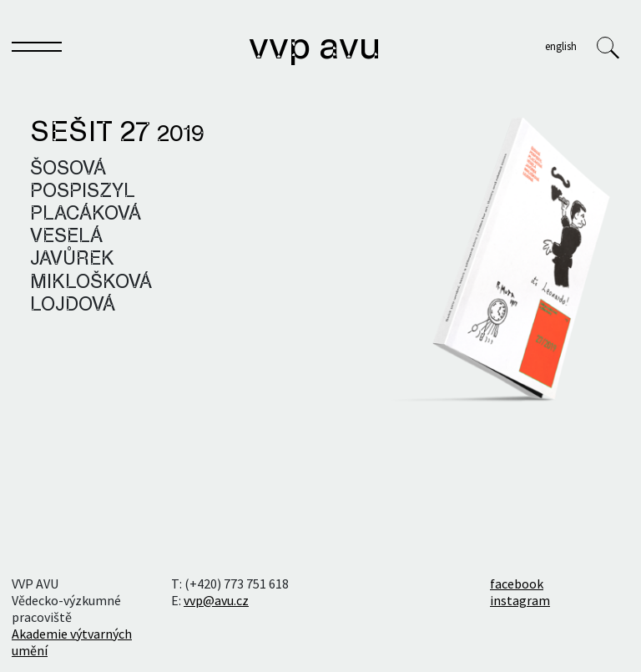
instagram (520, 600)
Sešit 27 (117, 134)
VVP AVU (315, 48)
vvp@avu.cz (216, 600)
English (561, 46)
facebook (517, 584)
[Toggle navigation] (37, 50)
